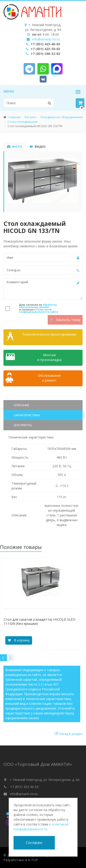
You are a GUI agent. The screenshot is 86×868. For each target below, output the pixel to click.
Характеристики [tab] (25, 415)
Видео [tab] (38, 147)
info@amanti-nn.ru (46, 39)
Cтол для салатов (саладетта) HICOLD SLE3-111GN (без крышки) (40, 621)
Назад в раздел (69, 734)
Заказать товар (65, 320)
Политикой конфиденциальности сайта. (39, 311)
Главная (14, 117)
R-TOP (33, 860)
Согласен (34, 843)
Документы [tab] (21, 425)
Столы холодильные (22, 122)
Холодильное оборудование (61, 117)
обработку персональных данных (38, 306)
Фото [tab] (15, 147)
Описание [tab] (19, 405)
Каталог (30, 117)
